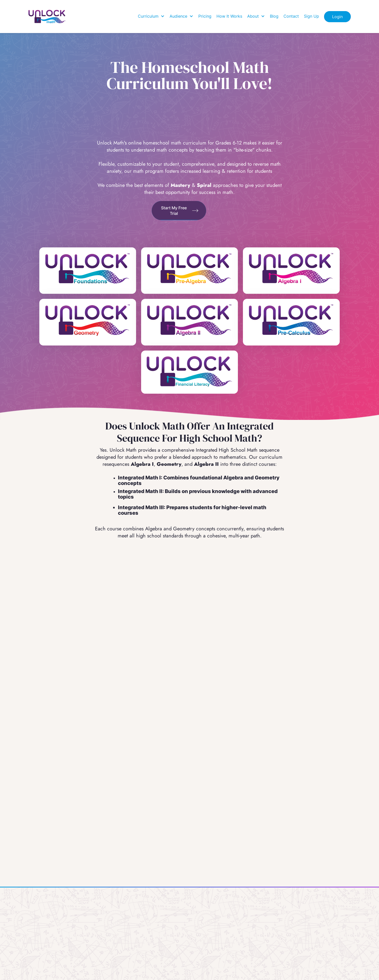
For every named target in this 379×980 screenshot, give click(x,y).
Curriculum (148, 16)
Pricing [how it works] (205, 16)
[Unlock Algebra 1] (291, 269)
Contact (291, 16)
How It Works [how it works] (229, 16)
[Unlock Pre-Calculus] (291, 320)
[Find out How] (179, 211)
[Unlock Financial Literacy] (190, 372)
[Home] (47, 17)
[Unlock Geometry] (88, 320)
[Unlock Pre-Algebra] (190, 269)
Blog (274, 16)
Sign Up (311, 16)
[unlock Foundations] (88, 271)
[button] (151, 16)
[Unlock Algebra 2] (190, 320)
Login (337, 17)
